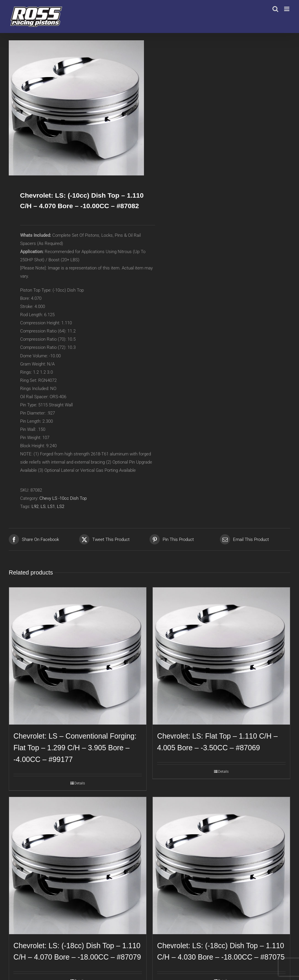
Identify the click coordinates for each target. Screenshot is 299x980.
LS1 (51, 506)
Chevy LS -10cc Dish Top (63, 498)
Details (80, 783)
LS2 (61, 506)
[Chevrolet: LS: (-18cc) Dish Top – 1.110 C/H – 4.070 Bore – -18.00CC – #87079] (78, 866)
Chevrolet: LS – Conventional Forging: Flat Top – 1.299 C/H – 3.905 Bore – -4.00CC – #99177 (75, 748)
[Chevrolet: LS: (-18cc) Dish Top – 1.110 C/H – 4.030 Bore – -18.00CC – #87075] (221, 866)
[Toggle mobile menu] (287, 9)
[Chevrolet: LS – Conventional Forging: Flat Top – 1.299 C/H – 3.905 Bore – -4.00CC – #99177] (78, 656)
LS (43, 506)
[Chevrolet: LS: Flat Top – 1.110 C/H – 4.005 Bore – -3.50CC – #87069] (221, 656)
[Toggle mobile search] (275, 9)
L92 (35, 506)
